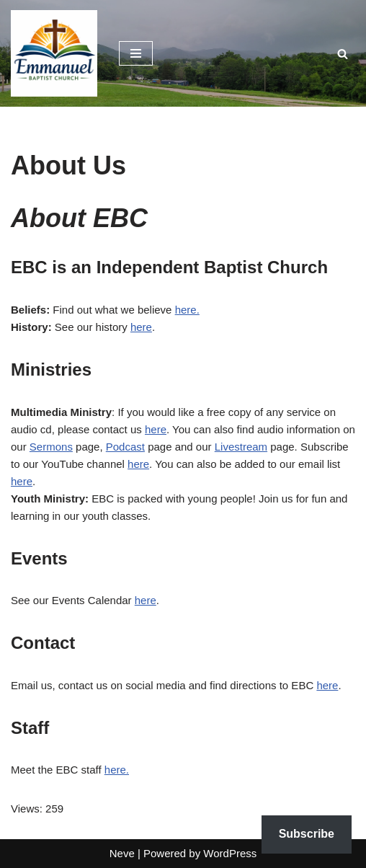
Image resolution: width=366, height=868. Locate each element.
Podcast (125, 447)
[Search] (343, 54)
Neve (122, 853)
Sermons (51, 447)
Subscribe (307, 834)
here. (187, 310)
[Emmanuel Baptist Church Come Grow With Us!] (54, 53)
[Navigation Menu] (136, 53)
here (141, 327)
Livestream (241, 447)
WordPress (230, 853)
